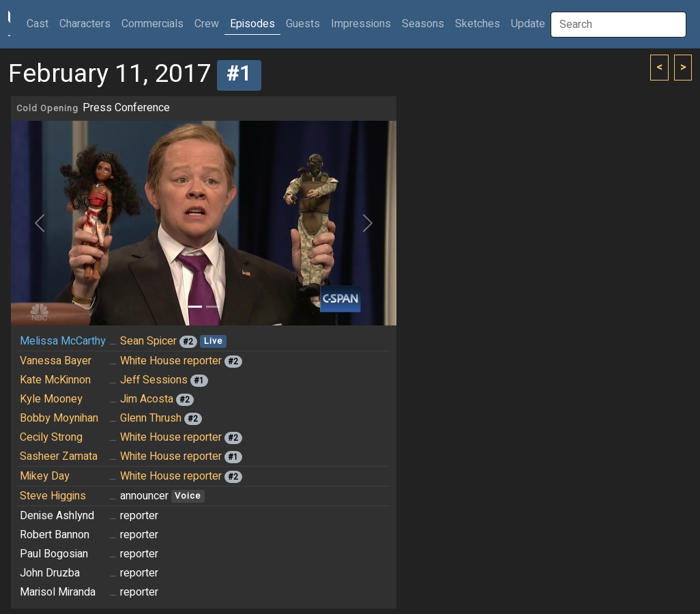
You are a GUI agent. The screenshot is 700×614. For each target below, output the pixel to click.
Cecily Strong (51, 437)
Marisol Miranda (58, 592)
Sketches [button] (478, 24)
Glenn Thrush (151, 418)
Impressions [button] (361, 24)
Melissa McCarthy (63, 341)
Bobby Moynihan (59, 418)
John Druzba (50, 573)
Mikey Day (45, 476)
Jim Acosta (147, 399)
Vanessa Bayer (56, 361)
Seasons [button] (423, 24)
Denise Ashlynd (57, 516)
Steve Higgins (53, 496)
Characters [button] (85, 24)
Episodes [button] (252, 24)
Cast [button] (40, 24)
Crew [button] (207, 24)
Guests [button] (303, 24)
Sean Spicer (148, 341)
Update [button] (528, 24)
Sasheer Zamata (59, 456)
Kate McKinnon (55, 380)
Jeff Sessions (154, 380)
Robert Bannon (55, 535)
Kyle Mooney (51, 399)
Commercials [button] (152, 24)
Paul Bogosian (54, 554)
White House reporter (171, 361)
